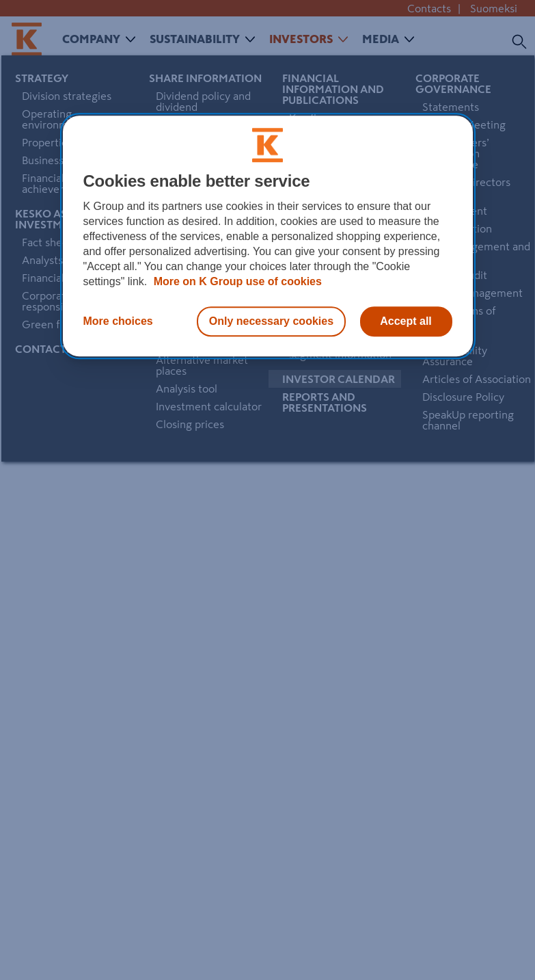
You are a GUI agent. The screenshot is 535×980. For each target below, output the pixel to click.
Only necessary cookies (271, 321)
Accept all (406, 321)
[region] (268, 236)
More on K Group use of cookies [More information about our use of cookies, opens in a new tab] (236, 281)
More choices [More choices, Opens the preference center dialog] (118, 321)
